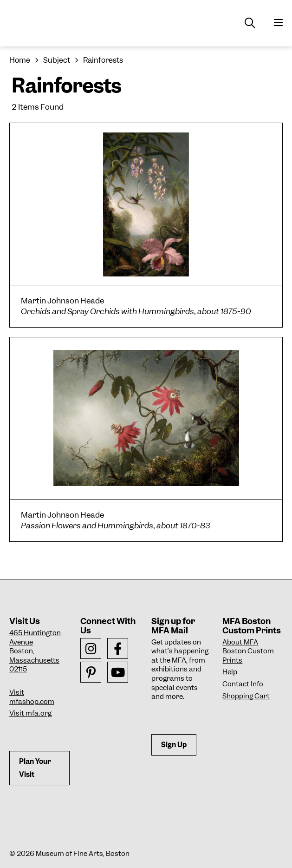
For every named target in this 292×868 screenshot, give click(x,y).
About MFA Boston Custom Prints (248, 651)
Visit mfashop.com (32, 697)
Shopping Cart (246, 696)
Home (20, 60)
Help (230, 672)
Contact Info (243, 684)
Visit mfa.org (30, 713)
